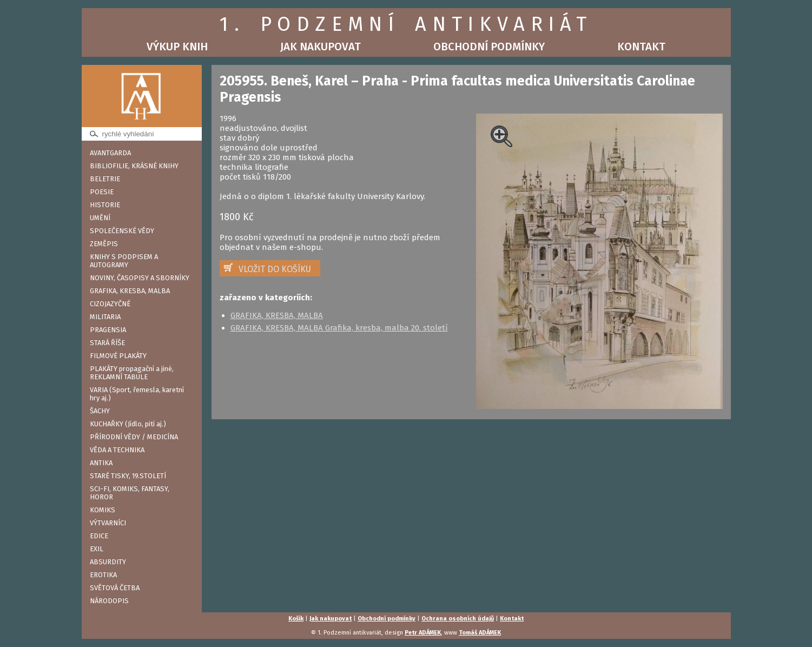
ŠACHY (100, 411)
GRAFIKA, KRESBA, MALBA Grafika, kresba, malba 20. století (339, 328)
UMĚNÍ (100, 218)
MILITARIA (105, 317)
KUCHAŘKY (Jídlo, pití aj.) (128, 424)
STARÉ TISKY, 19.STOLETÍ (128, 476)
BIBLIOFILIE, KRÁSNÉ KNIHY (134, 166)
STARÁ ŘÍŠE (107, 343)
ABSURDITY (108, 562)
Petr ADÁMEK (423, 633)
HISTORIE (105, 205)
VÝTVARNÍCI (108, 523)
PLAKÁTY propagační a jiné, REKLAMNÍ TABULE (132, 373)
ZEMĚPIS (104, 244)
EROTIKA (103, 575)
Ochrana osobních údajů (458, 619)
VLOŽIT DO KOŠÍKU (275, 269)
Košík (296, 619)
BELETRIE (105, 179)
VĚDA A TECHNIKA (117, 450)
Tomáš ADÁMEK (480, 633)
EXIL (97, 549)
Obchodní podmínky (489, 47)
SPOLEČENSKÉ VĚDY (122, 231)
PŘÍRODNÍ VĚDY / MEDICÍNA (134, 437)
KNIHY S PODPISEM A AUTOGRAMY (124, 261)
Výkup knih (177, 47)
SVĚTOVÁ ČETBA (115, 588)
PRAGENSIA (108, 330)
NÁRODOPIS (109, 601)
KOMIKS (103, 510)
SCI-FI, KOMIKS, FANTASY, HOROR (130, 493)
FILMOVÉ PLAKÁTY (118, 356)
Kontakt (641, 47)
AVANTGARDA (110, 153)
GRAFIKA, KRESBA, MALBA (130, 291)
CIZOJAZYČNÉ (110, 304)
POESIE (102, 192)
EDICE (99, 536)
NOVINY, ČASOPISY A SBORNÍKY (140, 278)
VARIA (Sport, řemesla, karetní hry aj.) (137, 394)
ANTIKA (101, 463)
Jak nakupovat (321, 47)
